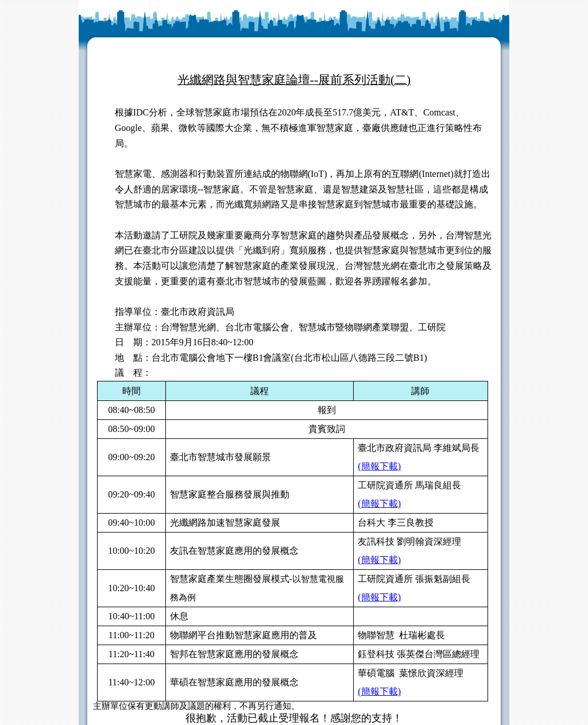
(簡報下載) (379, 466)
